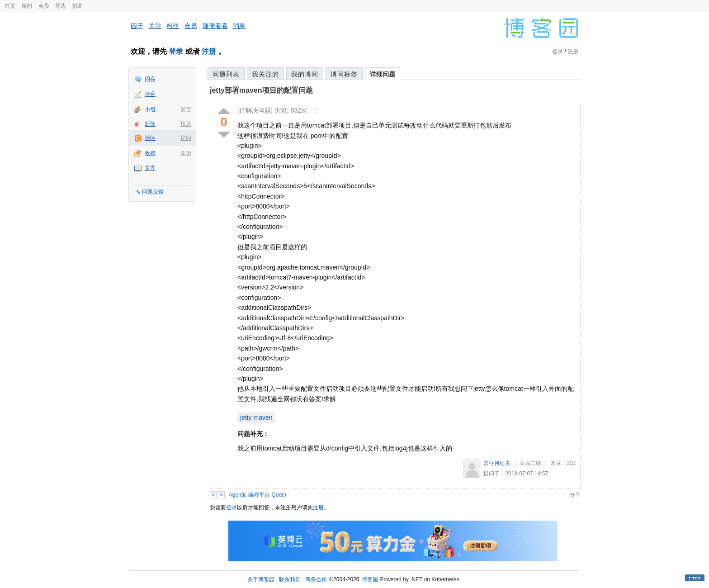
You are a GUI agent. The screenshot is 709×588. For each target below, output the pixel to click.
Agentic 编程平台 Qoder (258, 495)
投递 (186, 124)
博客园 (370, 579)
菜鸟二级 (530, 463)
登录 (176, 51)
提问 (186, 138)
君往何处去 (497, 463)
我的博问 (305, 74)
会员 (44, 6)
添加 (186, 153)
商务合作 (316, 579)
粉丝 (173, 26)
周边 (61, 6)
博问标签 (344, 74)
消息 (239, 26)
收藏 (150, 153)
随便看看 (215, 26)
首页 (10, 6)
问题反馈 (153, 192)
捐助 (77, 6)
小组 (150, 109)
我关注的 (265, 74)
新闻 (27, 6)
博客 (150, 94)
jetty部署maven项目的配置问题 (261, 90)
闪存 (150, 79)
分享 (575, 495)
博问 (150, 138)
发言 (186, 109)
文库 (150, 168)
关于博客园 (261, 579)
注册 (209, 51)
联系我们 (290, 579)
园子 (137, 26)
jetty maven (256, 417)
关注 (155, 26)
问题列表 (226, 74)
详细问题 (383, 74)
